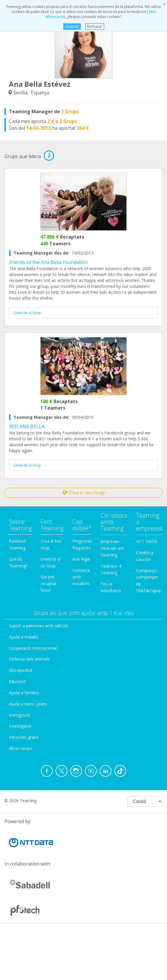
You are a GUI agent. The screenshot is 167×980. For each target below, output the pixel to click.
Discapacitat (21, 670)
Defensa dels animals (29, 659)
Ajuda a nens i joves (28, 704)
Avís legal (81, 559)
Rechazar (95, 26)
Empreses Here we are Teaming (112, 548)
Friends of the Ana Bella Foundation (49, 262)
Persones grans (24, 737)
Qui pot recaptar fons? (49, 583)
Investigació (20, 726)
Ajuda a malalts (24, 637)
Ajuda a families (24, 693)
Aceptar (72, 26)
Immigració (20, 715)
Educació (17, 681)
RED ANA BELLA (27, 426)
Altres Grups (20, 748)
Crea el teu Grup (84, 493)
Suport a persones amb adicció (38, 626)
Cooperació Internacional (33, 648)
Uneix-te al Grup (27, 313)
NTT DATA (147, 541)
